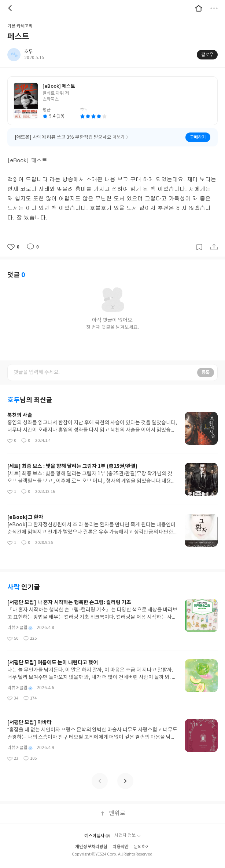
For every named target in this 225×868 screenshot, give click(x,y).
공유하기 (214, 247)
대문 (199, 8)
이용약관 (121, 847)
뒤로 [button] (11, 8)
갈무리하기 (199, 247)
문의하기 (142, 847)
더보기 (214, 8)
